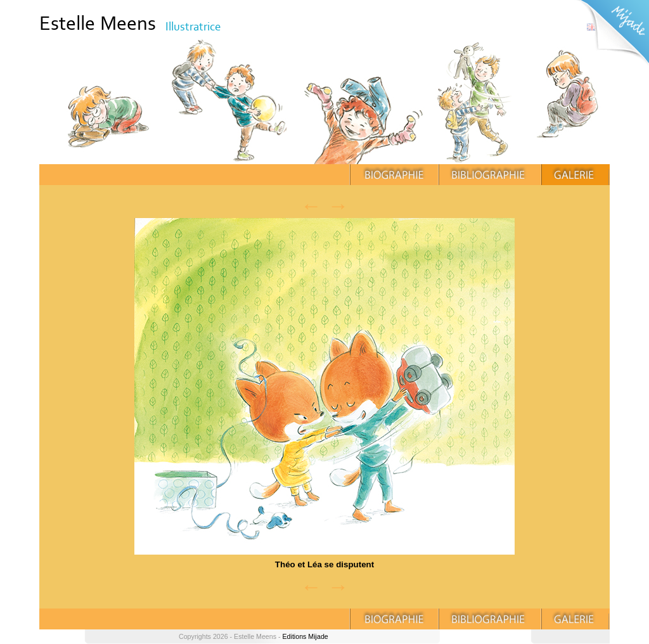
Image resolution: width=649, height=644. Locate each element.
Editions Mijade (305, 636)
